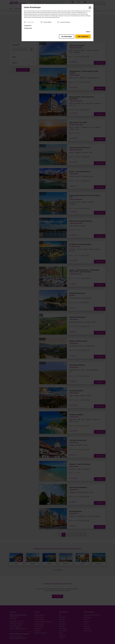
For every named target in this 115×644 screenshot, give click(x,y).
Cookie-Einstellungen (32, 7)
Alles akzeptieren (83, 36)
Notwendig (29, 22)
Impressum (28, 26)
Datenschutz (28, 28)
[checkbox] (25, 22)
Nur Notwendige (66, 36)
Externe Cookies (64, 22)
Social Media (46, 22)
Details (88, 32)
